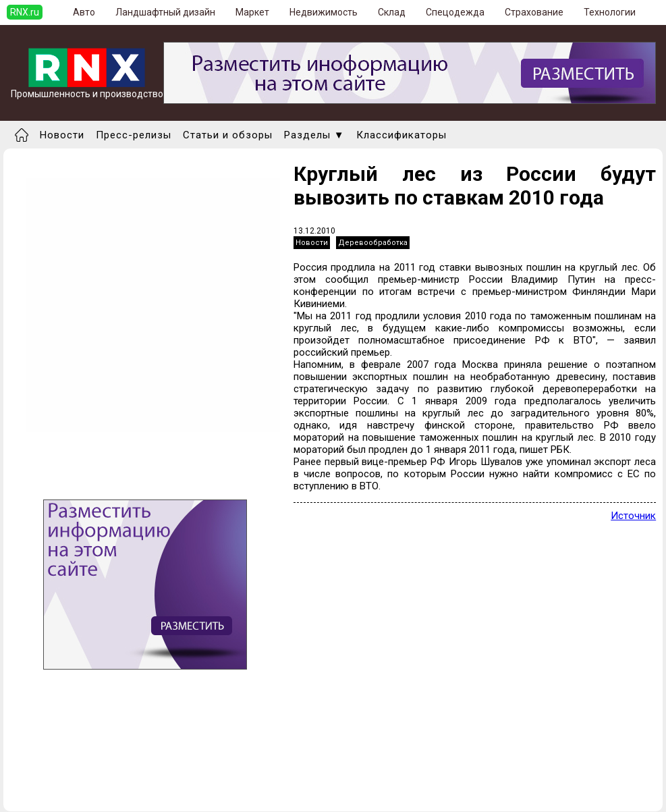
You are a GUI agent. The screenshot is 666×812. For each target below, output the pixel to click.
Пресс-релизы (134, 135)
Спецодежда (455, 12)
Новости (62, 135)
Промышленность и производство (87, 89)
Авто (84, 12)
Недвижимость (324, 12)
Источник (633, 516)
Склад (392, 12)
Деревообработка (373, 243)
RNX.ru (25, 12)
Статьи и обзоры (228, 135)
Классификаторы (401, 135)
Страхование (534, 12)
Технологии (610, 12)
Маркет (252, 12)
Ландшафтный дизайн (165, 12)
